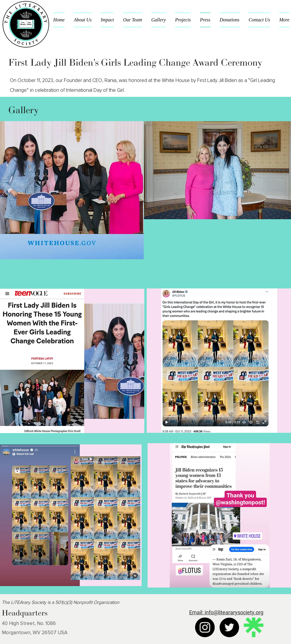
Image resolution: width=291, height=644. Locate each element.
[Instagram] (205, 627)
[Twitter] (229, 627)
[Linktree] (254, 627)
